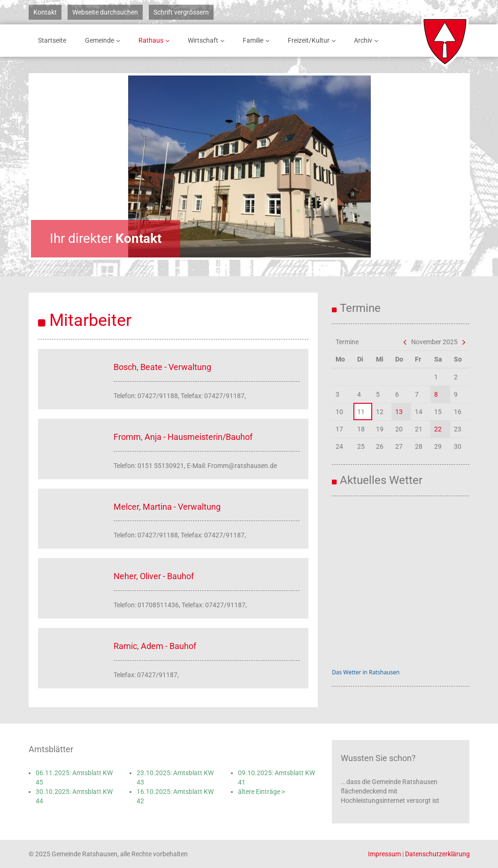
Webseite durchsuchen (105, 12)
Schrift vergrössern (181, 12)
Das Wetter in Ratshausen (366, 672)
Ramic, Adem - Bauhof (155, 646)
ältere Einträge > (261, 792)
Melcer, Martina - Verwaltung (167, 507)
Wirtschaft (208, 41)
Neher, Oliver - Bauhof (154, 576)
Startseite (52, 40)
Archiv (368, 41)
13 (399, 412)
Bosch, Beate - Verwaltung (162, 367)
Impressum (384, 854)
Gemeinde (104, 41)
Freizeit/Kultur (313, 41)
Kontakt (45, 12)
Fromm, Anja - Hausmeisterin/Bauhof (183, 437)
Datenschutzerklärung (437, 854)
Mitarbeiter (90, 320)
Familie (258, 41)
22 (438, 429)
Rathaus (156, 41)
